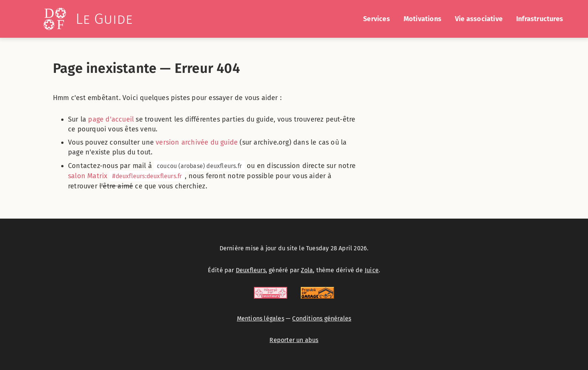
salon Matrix (126, 176)
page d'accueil (111, 119)
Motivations (422, 19)
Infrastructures (540, 19)
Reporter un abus (294, 340)
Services (377, 19)
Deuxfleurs (251, 270)
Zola (307, 270)
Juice (372, 270)
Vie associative (479, 19)
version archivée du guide (197, 142)
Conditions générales (322, 318)
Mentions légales (261, 318)
